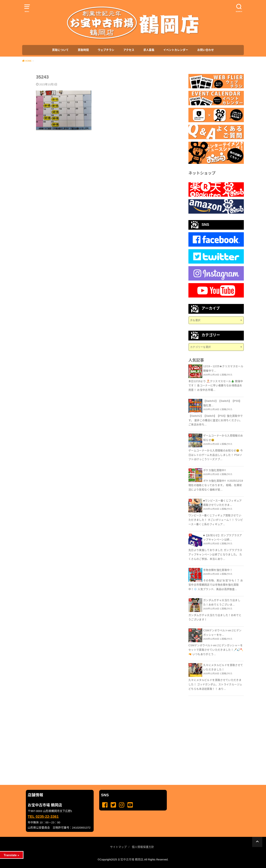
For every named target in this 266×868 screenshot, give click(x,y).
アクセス (129, 50)
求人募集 (149, 50)
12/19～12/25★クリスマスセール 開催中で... (223, 368)
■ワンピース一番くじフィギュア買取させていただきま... (222, 503)
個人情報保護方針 (143, 847)
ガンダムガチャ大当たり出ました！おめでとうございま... (222, 602)
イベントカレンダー (176, 50)
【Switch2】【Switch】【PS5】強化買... (222, 403)
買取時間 (83, 50)
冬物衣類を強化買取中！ (218, 570)
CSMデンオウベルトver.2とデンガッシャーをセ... (222, 633)
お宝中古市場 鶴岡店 (131, 860)
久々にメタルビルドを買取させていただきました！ (223, 667)
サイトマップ (118, 847)
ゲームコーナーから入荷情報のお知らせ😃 (223, 438)
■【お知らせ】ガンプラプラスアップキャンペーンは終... (223, 538)
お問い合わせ (206, 50)
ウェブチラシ (106, 50)
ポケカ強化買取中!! (215, 470)
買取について (60, 50)
